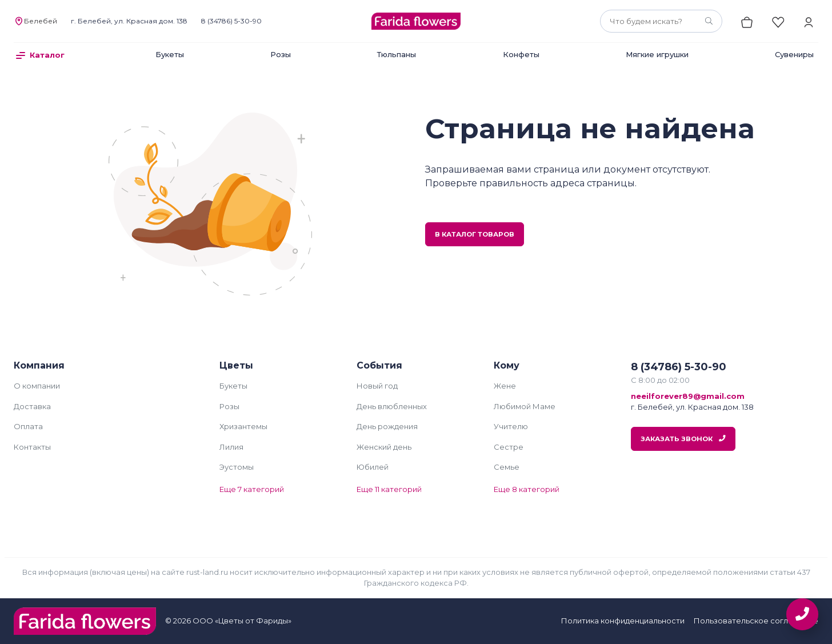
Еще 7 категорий (252, 489)
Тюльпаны (397, 54)
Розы (281, 54)
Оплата (28, 426)
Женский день (384, 447)
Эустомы (237, 467)
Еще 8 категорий (527, 489)
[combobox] (661, 21)
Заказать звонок (683, 439)
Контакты (32, 447)
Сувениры (794, 54)
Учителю (511, 426)
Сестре (509, 447)
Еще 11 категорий (389, 489)
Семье (507, 467)
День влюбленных (392, 406)
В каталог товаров (475, 234)
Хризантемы (243, 426)
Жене (505, 386)
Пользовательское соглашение (756, 621)
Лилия (231, 447)
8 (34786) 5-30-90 (231, 21)
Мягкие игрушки (657, 54)
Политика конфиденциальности (623, 621)
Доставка (32, 406)
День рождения (387, 426)
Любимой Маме (525, 406)
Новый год (377, 386)
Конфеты (521, 54)
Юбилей (373, 467)
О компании (37, 386)
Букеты (170, 54)
